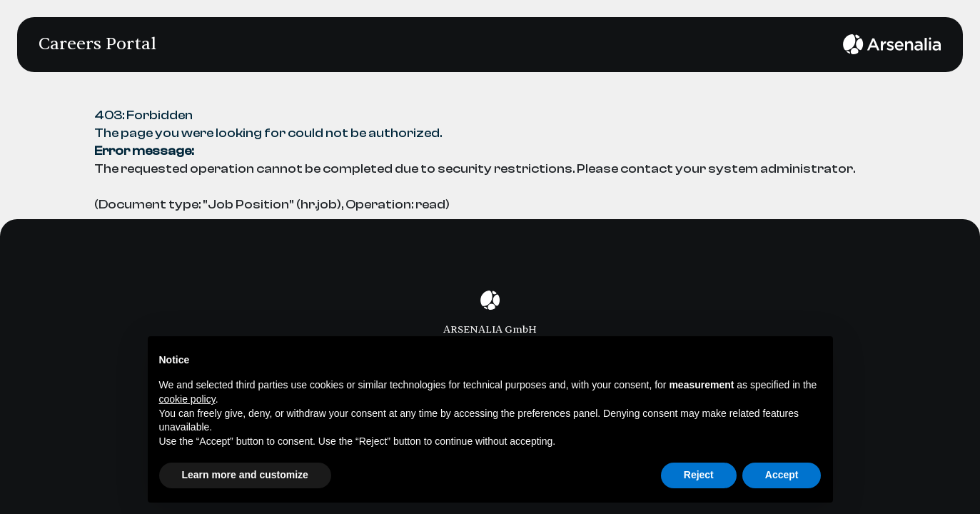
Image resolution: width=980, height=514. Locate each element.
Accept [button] (782, 475)
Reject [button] (699, 475)
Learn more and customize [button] (245, 475)
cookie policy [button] (187, 399)
